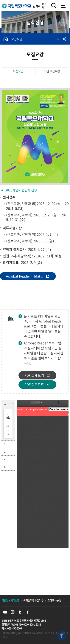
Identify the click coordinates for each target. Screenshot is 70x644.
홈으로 (6, 39)
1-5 (7, 434)
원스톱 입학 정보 (63, 22)
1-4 (7, 430)
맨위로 (62, 636)
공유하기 (64, 39)
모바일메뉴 (64, 6)
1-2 (7, 426)
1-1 (7, 421)
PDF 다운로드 (34, 385)
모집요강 (17, 39)
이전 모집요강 (52, 71)
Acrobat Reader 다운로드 (25, 276)
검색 (54, 6)
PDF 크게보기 (34, 375)
